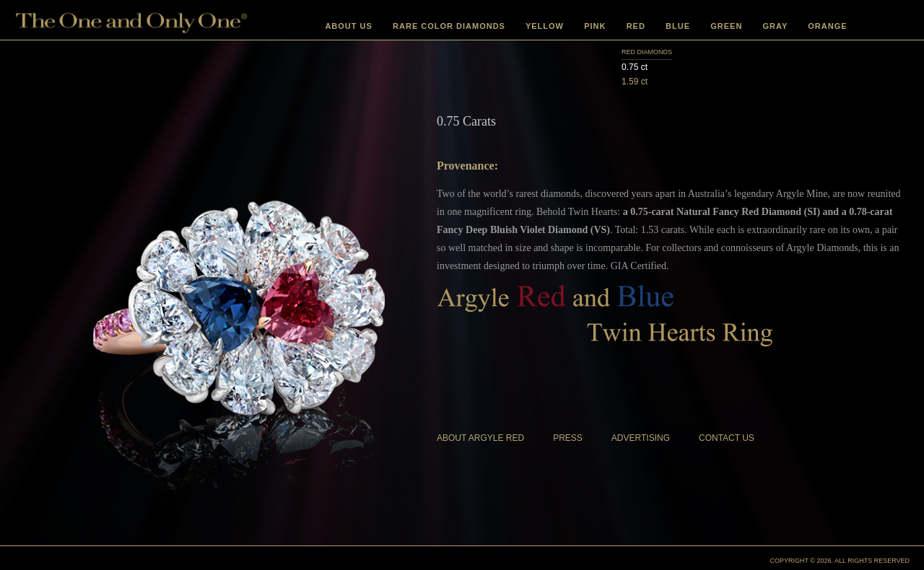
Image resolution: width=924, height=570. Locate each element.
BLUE (678, 26)
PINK (595, 26)
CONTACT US (727, 438)
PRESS (568, 438)
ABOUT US (348, 26)
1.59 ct (635, 82)
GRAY (776, 26)
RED (636, 26)
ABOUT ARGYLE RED (480, 438)
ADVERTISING (641, 438)
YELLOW (545, 26)
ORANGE (827, 26)
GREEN (726, 26)
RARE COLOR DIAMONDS (449, 26)
